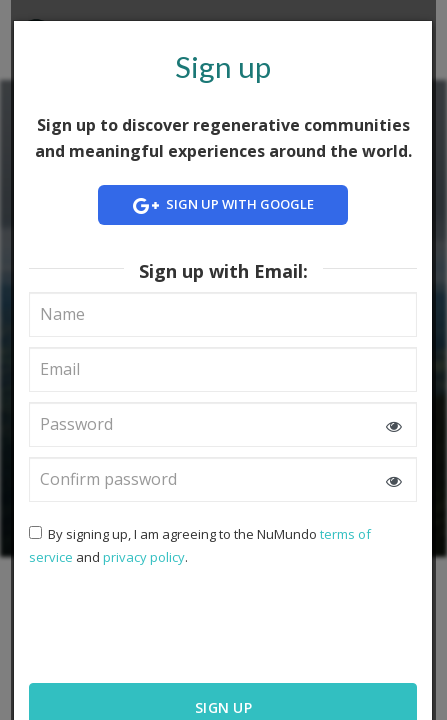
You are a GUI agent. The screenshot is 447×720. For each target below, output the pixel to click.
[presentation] (158, 623)
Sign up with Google (224, 205)
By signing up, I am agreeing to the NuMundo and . (200, 545)
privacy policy (144, 557)
